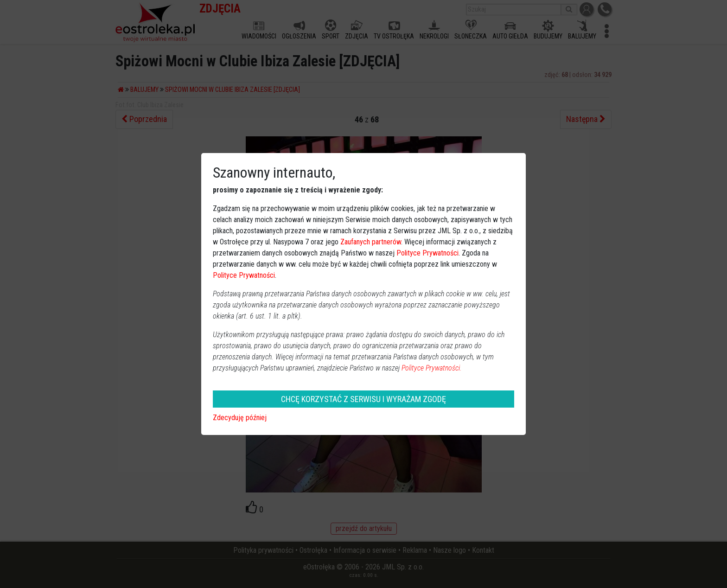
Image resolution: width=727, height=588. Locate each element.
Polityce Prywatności (427, 253)
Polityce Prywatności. (432, 368)
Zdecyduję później (240, 418)
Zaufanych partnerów (371, 242)
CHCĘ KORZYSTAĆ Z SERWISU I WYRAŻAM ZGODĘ (363, 399)
